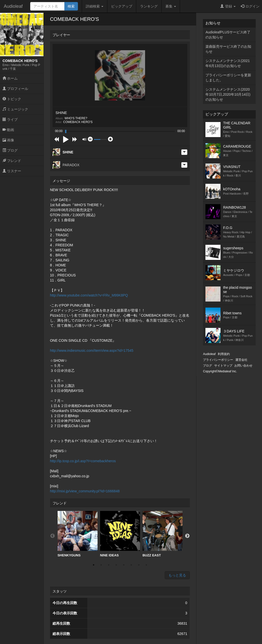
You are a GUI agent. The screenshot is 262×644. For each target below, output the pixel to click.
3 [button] (109, 565)
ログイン (250, 6)
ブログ (10, 150)
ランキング (149, 6)
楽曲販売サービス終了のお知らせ (228, 49)
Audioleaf (13, 6)
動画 (8, 130)
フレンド (12, 161)
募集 (171, 6)
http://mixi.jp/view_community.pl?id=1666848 (85, 491)
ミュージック (15, 109)
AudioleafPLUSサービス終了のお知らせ (228, 35)
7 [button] (139, 565)
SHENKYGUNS (78, 534)
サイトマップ (223, 366)
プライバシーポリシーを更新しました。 (228, 78)
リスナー (12, 171)
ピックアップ (122, 6)
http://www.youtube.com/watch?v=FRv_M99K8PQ (89, 295)
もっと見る (177, 575)
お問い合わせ (243, 366)
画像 (8, 140)
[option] (78, 534)
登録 (228, 6)
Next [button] (187, 536)
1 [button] (94, 565)
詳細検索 (95, 6)
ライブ (10, 120)
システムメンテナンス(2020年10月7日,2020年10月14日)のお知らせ (228, 94)
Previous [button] (53, 536)
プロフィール (15, 89)
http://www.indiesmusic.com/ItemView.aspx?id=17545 (92, 350)
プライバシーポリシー (218, 360)
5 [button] (124, 565)
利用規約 (224, 354)
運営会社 (241, 360)
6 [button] (131, 565)
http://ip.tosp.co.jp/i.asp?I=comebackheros (83, 461)
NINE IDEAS (120, 534)
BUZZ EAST (163, 534)
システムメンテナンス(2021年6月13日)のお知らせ (228, 63)
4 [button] (116, 565)
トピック (12, 99)
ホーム (10, 78)
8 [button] (146, 565)
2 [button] (101, 565)
